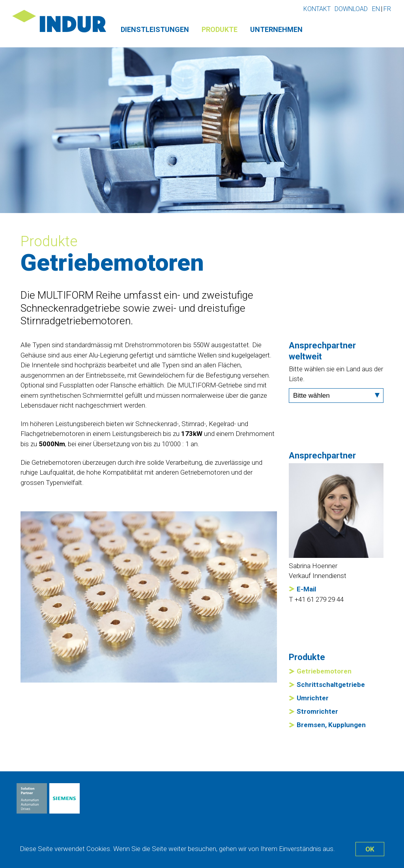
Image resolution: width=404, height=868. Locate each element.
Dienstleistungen (155, 29)
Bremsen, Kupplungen (331, 725)
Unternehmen (276, 29)
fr (387, 9)
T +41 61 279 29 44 (316, 599)
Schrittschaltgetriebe (331, 685)
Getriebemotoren (324, 671)
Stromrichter (317, 711)
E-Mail (306, 589)
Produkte (220, 29)
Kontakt (317, 9)
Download (351, 9)
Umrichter (313, 698)
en (376, 9)
